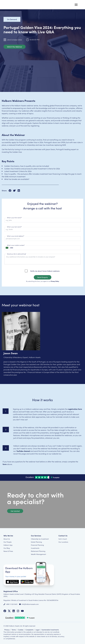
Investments (35, 548)
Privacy (7, 630)
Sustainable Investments (50, 630)
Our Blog (7, 548)
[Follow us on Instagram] (18, 611)
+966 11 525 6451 (12, 604)
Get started (15, 511)
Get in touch (63, 539)
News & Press (8, 551)
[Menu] (76, 5)
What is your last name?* (14, 227)
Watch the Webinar (15, 47)
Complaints (29, 630)
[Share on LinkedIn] (19, 191)
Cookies (21, 630)
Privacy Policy (55, 281)
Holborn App (8, 545)
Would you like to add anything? (17, 254)
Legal (38, 630)
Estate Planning (36, 542)
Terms (14, 630)
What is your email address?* (16, 236)
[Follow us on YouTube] (22, 611)
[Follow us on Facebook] (5, 611)
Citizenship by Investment (40, 539)
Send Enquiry (43, 277)
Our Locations (63, 542)
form (5, 464)
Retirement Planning (38, 551)
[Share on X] (15, 191)
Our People (8, 542)
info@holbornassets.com (30, 604)
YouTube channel (23, 451)
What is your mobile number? (16, 245)
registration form (75, 409)
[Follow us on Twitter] (9, 611)
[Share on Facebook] (11, 191)
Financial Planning (37, 545)
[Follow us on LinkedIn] (14, 611)
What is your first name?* (15, 218)
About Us (7, 539)
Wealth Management (38, 554)
